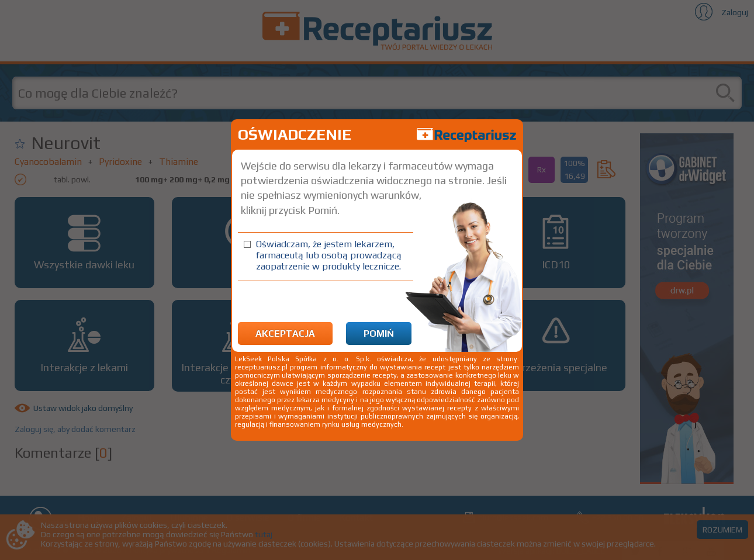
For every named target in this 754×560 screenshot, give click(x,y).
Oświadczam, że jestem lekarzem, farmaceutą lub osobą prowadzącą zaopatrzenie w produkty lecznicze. (329, 255)
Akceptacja (285, 333)
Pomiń (379, 333)
